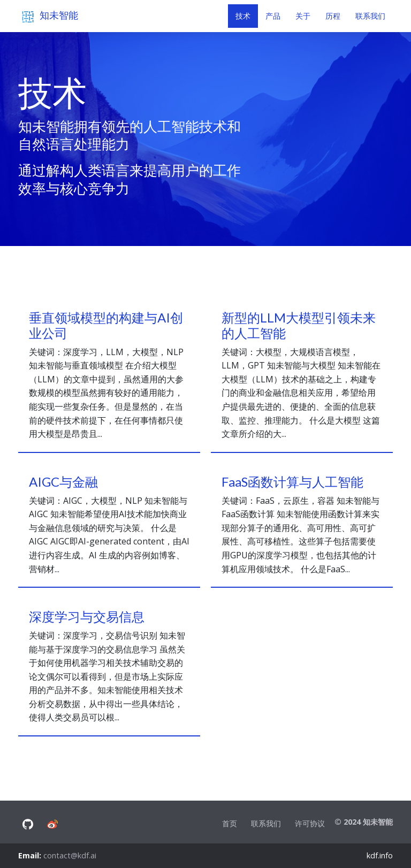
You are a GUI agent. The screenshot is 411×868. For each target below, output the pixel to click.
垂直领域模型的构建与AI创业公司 (106, 325)
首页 (230, 823)
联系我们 (266, 823)
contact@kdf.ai (70, 855)
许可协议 (310, 823)
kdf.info (380, 855)
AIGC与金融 (63, 482)
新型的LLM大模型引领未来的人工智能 (299, 325)
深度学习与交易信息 (87, 616)
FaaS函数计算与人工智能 (292, 482)
